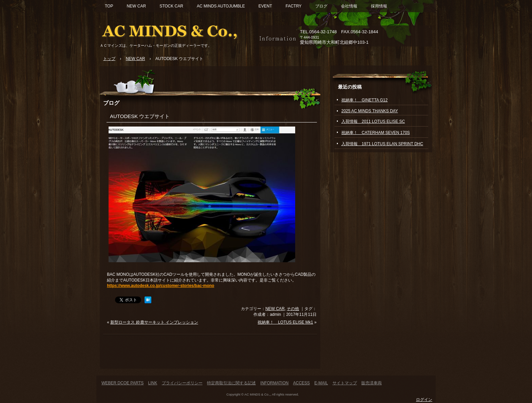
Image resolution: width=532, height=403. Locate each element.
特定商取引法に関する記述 (231, 383)
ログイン (424, 400)
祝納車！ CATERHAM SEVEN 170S (376, 133)
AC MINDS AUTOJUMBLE (221, 6)
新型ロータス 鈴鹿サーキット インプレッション (154, 322)
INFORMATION (274, 383)
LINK (153, 383)
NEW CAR (136, 6)
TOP (109, 6)
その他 (293, 309)
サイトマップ (345, 383)
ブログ (321, 6)
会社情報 (349, 6)
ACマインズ (178, 30)
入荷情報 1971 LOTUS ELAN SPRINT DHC (382, 144)
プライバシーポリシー (182, 383)
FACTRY (294, 6)
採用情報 (379, 6)
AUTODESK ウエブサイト (140, 116)
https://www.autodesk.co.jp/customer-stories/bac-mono (160, 286)
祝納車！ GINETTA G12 (364, 100)
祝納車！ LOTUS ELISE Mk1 (285, 322)
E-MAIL (321, 383)
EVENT (265, 6)
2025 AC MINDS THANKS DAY (370, 111)
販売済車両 (372, 383)
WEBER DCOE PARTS (122, 383)
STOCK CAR (171, 6)
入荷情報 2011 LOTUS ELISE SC (373, 121)
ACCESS (301, 383)
